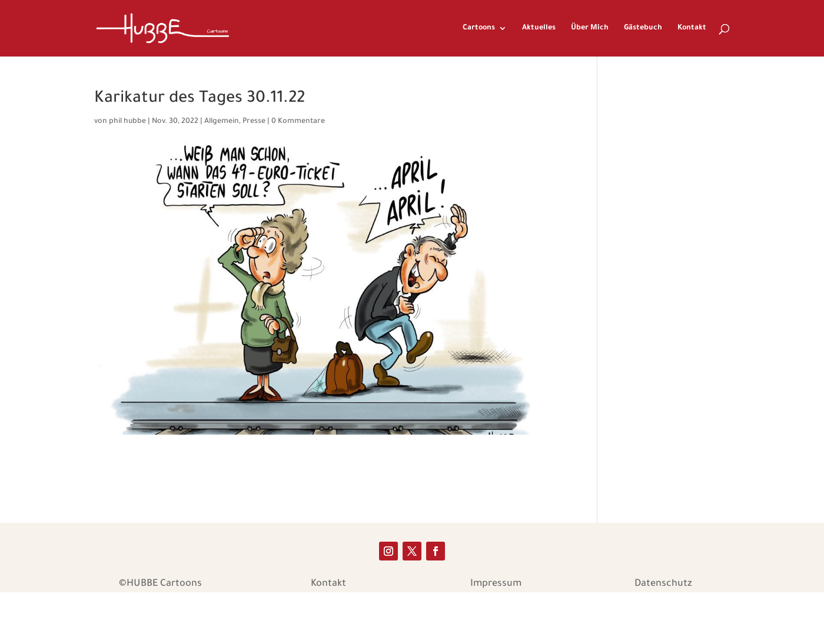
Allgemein (222, 122)
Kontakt (692, 28)
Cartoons (479, 28)
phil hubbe (127, 122)
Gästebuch (643, 28)
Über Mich (590, 28)
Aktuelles (539, 28)
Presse (254, 122)
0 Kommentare (298, 122)
